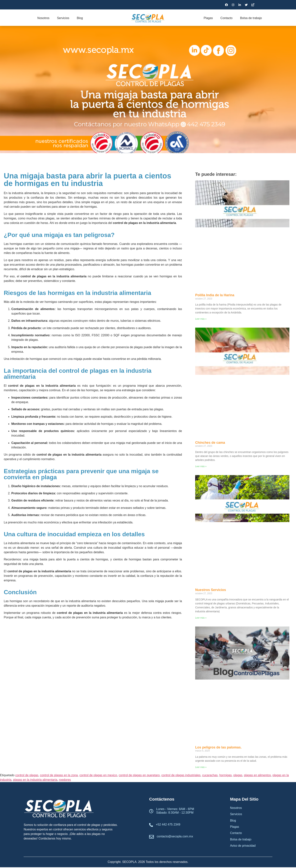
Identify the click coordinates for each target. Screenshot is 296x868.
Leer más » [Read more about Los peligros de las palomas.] (201, 767)
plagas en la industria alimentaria (35, 780)
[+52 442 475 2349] (151, 825)
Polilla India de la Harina (215, 295)
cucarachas (210, 775)
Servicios (63, 18)
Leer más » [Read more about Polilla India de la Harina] (201, 319)
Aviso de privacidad (243, 846)
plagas (238, 775)
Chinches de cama (210, 443)
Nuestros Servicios (211, 590)
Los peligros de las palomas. (218, 747)
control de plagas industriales (181, 775)
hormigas (226, 775)
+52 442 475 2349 (168, 824)
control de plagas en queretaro (139, 775)
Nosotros (43, 18)
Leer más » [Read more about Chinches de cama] (201, 466)
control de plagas (27, 775)
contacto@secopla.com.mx (175, 836)
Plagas (208, 18)
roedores (65, 780)
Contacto (227, 18)
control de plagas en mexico (98, 775)
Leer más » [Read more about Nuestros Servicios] (201, 618)
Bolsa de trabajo (251, 18)
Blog (80, 18)
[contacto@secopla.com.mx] (151, 837)
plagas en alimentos (257, 775)
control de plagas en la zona (59, 775)
